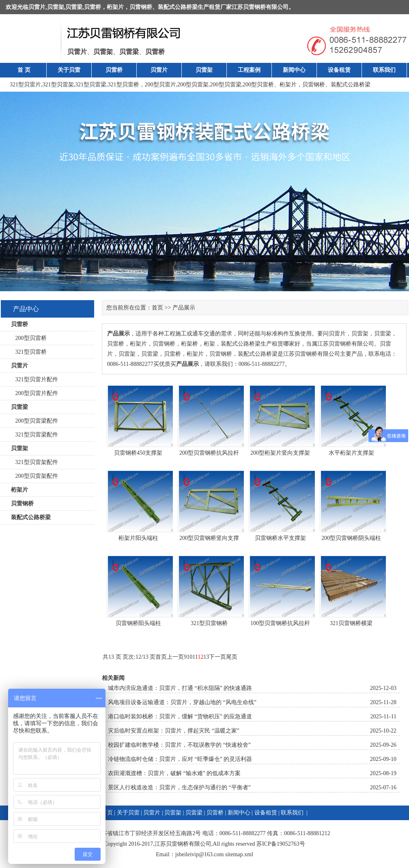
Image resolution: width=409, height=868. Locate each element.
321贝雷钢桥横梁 (351, 623)
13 (206, 657)
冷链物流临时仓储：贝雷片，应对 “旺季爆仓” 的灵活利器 (180, 759)
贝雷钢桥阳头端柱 (138, 623)
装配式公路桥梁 (178, 7)
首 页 (24, 70)
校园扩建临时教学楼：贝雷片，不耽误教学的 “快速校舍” (179, 745)
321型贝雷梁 (91, 85)
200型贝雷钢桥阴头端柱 (351, 538)
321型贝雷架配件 (34, 462)
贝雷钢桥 (141, 7)
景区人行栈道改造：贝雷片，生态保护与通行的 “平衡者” (179, 787)
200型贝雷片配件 (34, 393)
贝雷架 (56, 7)
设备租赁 (339, 70)
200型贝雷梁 (226, 85)
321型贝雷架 (58, 85)
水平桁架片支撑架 (351, 453)
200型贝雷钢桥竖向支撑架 (209, 540)
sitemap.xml (239, 854)
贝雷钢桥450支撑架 (138, 453)
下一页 (217, 657)
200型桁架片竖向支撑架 (280, 453)
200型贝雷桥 (258, 85)
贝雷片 (37, 7)
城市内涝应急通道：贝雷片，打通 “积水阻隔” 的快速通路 (180, 688)
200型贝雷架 (193, 85)
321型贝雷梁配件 (34, 435)
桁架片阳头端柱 (138, 538)
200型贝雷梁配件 (34, 421)
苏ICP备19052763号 (281, 844)
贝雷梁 (74, 7)
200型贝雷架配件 (34, 476)
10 (189, 657)
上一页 (175, 657)
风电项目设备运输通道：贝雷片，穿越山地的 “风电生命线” (182, 702)
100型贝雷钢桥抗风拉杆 (280, 623)
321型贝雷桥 (124, 85)
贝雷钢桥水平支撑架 (280, 538)
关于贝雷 (69, 70)
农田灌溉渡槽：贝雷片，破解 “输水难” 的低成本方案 (174, 773)
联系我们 (384, 70)
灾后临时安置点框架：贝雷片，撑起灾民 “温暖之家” (174, 731)
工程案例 (249, 70)
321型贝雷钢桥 (209, 623)
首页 (157, 308)
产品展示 (184, 308)
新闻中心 (294, 70)
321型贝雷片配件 (34, 379)
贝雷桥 (93, 7)
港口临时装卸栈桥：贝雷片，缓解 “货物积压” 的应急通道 (180, 717)
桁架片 (115, 7)
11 (195, 657)
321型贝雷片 (25, 85)
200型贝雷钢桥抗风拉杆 (209, 453)
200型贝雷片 (160, 85)
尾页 (232, 657)
